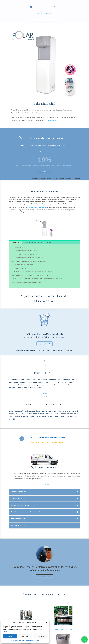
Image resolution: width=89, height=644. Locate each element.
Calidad (50, 242)
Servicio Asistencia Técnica (33, 242)
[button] (47, 622)
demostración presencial (37, 208)
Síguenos (57, 7)
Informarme (44, 484)
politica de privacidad (27, 640)
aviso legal (36, 640)
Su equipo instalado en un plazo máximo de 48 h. (48, 437)
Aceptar (10, 636)
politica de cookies (16, 640)
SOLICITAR (45, 344)
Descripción (15, 242)
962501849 (49, 13)
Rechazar (25, 636)
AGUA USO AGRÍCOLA (63, 629)
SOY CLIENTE (44, 151)
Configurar (40, 636)
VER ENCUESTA (45, 171)
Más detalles (51, 120)
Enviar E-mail (41, 13)
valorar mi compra (45, 576)
